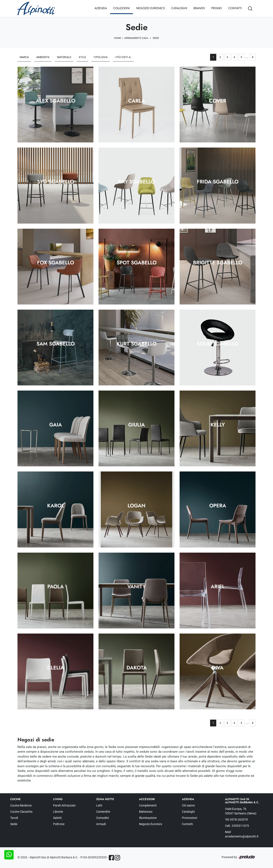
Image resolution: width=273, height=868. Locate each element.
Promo (217, 8)
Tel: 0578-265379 (236, 820)
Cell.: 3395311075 (237, 826)
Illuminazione (148, 818)
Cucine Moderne (21, 805)
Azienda (101, 8)
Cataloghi (179, 8)
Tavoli (14, 818)
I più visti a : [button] (123, 57)
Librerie (58, 812)
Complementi (148, 805)
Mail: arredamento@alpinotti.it (242, 834)
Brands (199, 8)
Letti (99, 805)
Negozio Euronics (150, 8)
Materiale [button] (64, 57)
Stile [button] (82, 57)
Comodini (102, 818)
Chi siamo (188, 805)
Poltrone (59, 824)
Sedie (156, 38)
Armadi (101, 824)
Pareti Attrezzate (64, 805)
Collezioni (121, 8)
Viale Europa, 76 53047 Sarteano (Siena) (241, 811)
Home (118, 38)
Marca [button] (24, 57)
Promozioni (190, 818)
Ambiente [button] (43, 57)
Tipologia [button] (100, 57)
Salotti (57, 818)
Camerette (103, 812)
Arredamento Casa (136, 38)
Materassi (146, 812)
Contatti (235, 8)
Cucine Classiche (21, 812)
